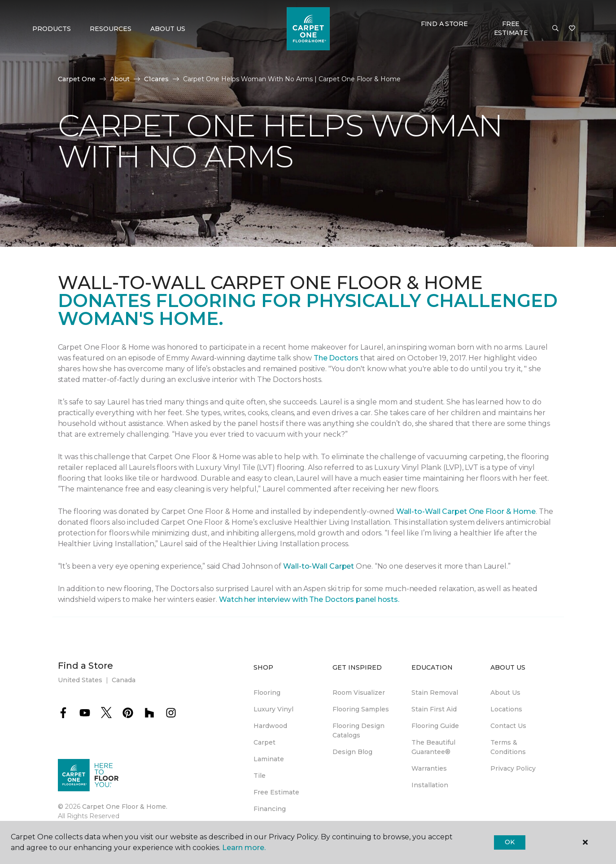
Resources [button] (111, 29)
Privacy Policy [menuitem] (513, 768)
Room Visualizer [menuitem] (359, 693)
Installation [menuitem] (430, 785)
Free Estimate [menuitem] (276, 792)
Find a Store (444, 24)
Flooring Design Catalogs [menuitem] (358, 730)
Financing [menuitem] (270, 809)
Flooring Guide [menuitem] (435, 726)
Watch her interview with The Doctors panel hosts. (309, 599)
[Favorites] (572, 29)
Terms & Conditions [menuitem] (508, 747)
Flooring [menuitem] (267, 693)
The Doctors (336, 358)
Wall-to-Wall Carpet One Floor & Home (466, 511)
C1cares (156, 79)
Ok (509, 842)
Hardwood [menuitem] (270, 726)
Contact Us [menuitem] (508, 726)
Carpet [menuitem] (264, 742)
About (120, 79)
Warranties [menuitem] (429, 768)
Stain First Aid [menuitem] (434, 709)
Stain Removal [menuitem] (435, 693)
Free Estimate (511, 28)
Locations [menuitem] (506, 709)
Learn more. (244, 848)
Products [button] (52, 29)
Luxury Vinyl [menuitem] (273, 709)
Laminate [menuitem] (269, 759)
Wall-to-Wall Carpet (319, 566)
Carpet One (77, 79)
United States (80, 680)
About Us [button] (168, 29)
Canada (124, 680)
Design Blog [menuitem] (352, 752)
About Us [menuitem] (505, 693)
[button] (555, 29)
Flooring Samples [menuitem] (361, 709)
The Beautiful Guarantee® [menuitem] (433, 747)
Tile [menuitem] (260, 776)
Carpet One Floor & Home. (125, 807)
